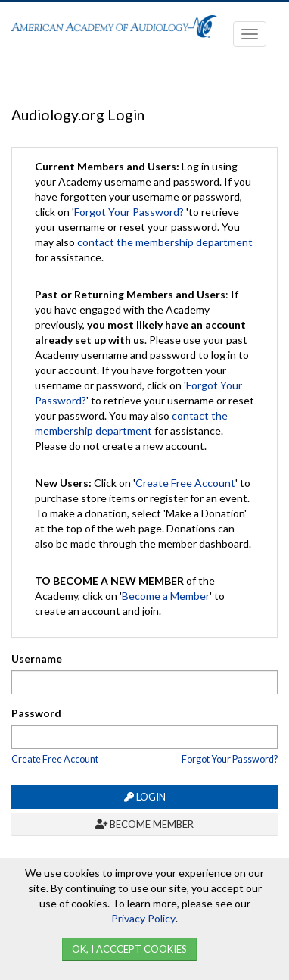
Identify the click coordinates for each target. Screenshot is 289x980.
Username (37, 659)
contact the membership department (165, 242)
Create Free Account (185, 483)
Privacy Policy (143, 918)
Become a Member (166, 596)
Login (145, 797)
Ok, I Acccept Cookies (129, 949)
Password (36, 713)
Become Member (144, 824)
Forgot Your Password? (129, 212)
